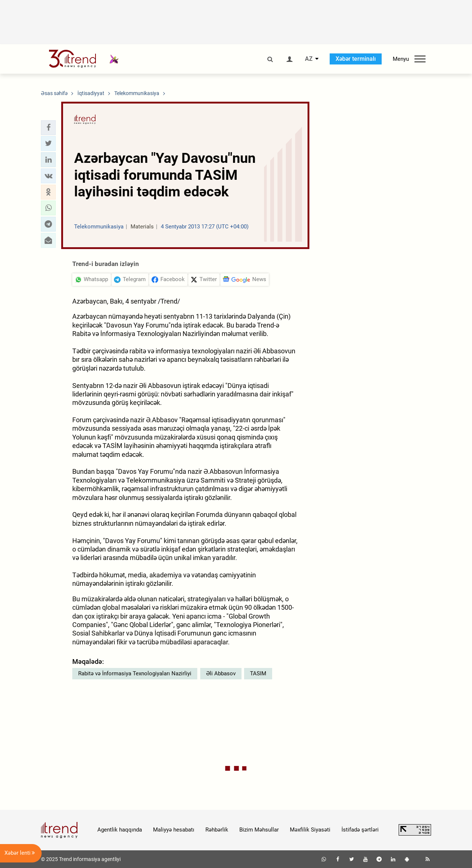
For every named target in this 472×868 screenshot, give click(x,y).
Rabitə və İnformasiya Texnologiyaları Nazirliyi (135, 673)
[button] (48, 127)
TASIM (258, 673)
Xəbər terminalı (356, 59)
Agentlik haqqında (120, 830)
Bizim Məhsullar (259, 830)
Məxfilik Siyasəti (310, 830)
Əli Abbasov (221, 673)
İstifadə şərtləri (360, 830)
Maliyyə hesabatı (174, 830)
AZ (309, 59)
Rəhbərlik (217, 830)
